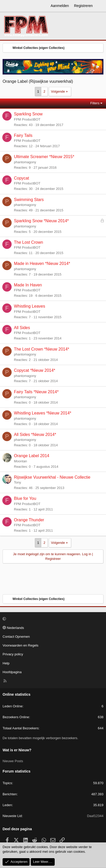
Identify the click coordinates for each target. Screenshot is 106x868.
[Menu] (7, 6)
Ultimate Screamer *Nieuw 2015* (44, 157)
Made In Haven (28, 285)
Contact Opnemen (16, 637)
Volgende (58, 91)
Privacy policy (13, 654)
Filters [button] (95, 103)
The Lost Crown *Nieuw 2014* (42, 349)
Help (6, 663)
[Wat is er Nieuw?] (100, 6)
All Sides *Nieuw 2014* (35, 435)
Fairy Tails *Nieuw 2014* (36, 392)
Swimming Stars (29, 200)
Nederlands (13, 628)
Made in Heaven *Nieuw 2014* (42, 264)
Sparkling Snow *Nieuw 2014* (41, 221)
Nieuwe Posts (13, 761)
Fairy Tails (23, 135)
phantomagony (25, 162)
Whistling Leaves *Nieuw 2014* (43, 413)
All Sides (22, 328)
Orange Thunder (29, 520)
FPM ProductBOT (27, 119)
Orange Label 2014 (32, 456)
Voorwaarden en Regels (21, 645)
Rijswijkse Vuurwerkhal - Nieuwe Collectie (52, 477)
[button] (52, 619)
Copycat (22, 178)
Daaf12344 (95, 816)
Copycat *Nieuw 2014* (35, 370)
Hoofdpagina (12, 672)
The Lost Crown (28, 242)
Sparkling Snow (28, 114)
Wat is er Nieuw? (17, 750)
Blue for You (25, 498)
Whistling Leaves (30, 306)
